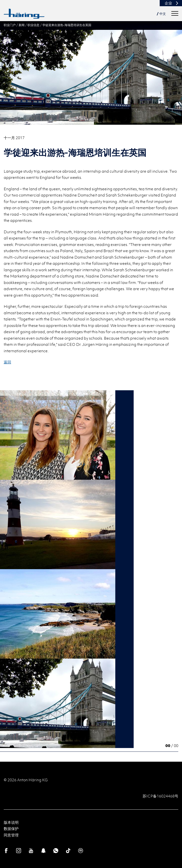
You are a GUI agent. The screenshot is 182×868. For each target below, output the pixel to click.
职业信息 (33, 25)
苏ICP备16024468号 (160, 796)
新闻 (22, 25)
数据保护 (11, 829)
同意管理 (11, 835)
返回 (7, 362)
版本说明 (11, 822)
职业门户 (10, 25)
